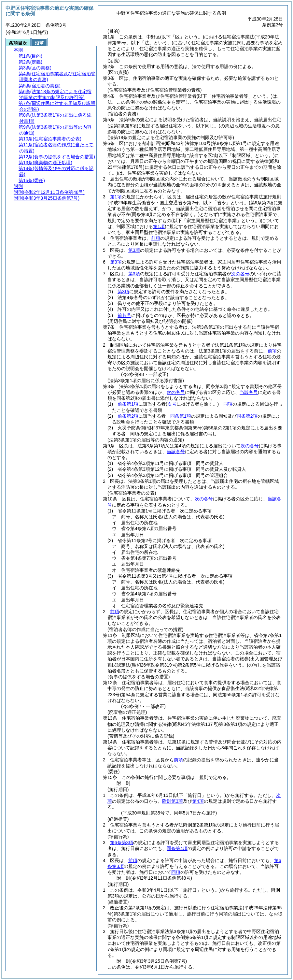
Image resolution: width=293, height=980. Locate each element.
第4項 (198, 801)
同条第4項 (177, 848)
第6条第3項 (122, 843)
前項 (156, 238)
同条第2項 (247, 416)
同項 (228, 404)
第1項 (116, 197)
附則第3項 (173, 801)
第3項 (134, 250)
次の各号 (240, 274)
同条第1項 (181, 416)
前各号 (124, 315)
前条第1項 (128, 404)
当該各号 (249, 392)
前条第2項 (128, 416)
